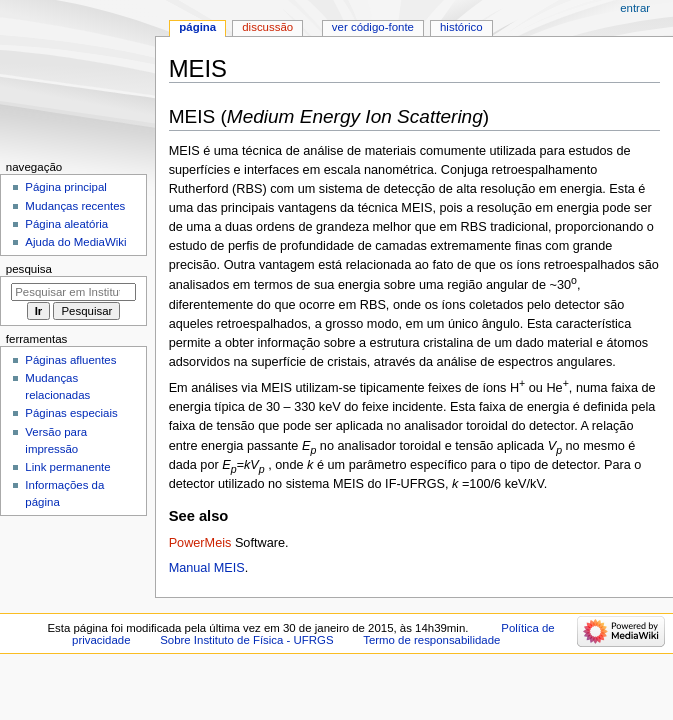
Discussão (267, 27)
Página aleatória (66, 224)
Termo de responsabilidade (431, 640)
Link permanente (67, 467)
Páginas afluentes (70, 360)
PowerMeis (200, 543)
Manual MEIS (207, 568)
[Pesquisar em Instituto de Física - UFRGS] (73, 292)
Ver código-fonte (373, 27)
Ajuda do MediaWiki (75, 242)
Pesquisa (29, 269)
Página (197, 27)
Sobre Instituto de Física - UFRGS (246, 640)
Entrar (635, 8)
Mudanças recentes (75, 206)
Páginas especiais (71, 413)
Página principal (66, 187)
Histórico (461, 27)
